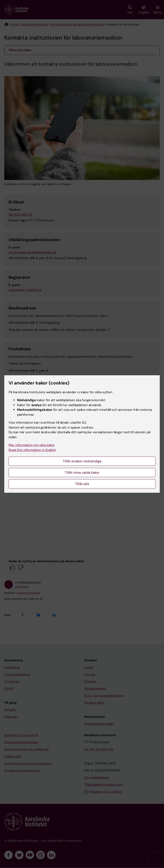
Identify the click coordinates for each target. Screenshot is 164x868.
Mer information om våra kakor (32, 445)
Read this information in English (32, 450)
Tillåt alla (82, 484)
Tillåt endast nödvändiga (82, 461)
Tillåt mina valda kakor (82, 473)
